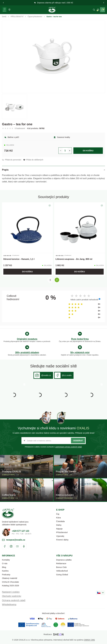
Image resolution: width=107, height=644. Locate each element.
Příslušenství (62, 532)
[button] (3, 3)
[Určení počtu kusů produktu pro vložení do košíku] (65, 151)
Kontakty (6, 560)
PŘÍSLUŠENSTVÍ (17, 17)
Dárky (59, 525)
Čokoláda (60, 521)
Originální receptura (27, 339)
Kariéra (5, 571)
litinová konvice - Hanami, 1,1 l (19, 259)
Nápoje (59, 529)
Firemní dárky (62, 540)
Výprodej (60, 536)
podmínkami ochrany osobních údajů (69, 447)
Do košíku (88, 151)
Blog (4, 567)
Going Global (62, 575)
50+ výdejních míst (80, 352)
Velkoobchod (62, 571)
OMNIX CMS (89, 640)
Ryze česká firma (80, 339)
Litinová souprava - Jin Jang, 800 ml (74, 259)
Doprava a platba (64, 560)
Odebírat (78, 441)
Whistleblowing (9, 605)
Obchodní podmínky (12, 596)
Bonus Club (61, 567)
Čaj (58, 514)
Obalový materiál (10, 578)
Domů (4, 17)
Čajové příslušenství (35, 17)
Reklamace (61, 563)
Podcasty (6, 575)
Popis (5, 170)
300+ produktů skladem (27, 352)
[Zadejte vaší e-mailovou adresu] (54, 441)
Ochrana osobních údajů (14, 600)
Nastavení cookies (11, 592)
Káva (59, 518)
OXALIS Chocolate (10, 582)
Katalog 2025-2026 (11, 586)
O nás (5, 563)
